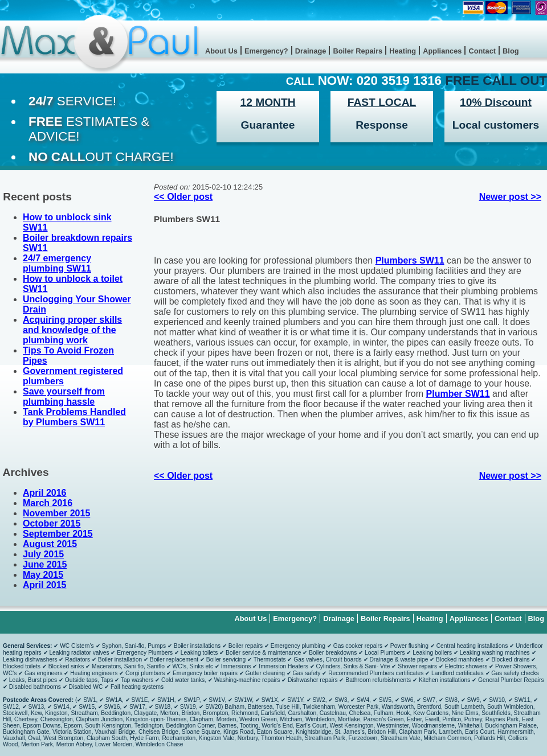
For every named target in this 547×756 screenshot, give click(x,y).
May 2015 (43, 575)
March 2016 (48, 503)
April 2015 (44, 585)
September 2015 (58, 534)
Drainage (311, 51)
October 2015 (52, 523)
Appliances (442, 51)
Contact (482, 51)
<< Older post (183, 197)
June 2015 (45, 564)
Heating (403, 51)
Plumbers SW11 (187, 219)
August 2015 (50, 544)
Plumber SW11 (458, 394)
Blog (511, 51)
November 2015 (56, 513)
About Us (221, 51)
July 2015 (43, 554)
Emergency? (266, 51)
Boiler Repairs (358, 51)
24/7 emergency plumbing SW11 (57, 263)
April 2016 (44, 493)
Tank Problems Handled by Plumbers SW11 (74, 417)
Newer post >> (510, 197)
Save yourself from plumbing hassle (64, 397)
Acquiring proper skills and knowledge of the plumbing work (72, 330)
